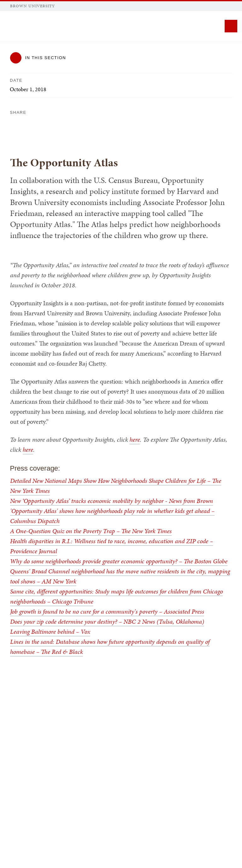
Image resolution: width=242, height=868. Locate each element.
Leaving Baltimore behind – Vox (50, 632)
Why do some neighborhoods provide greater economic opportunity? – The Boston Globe (119, 561)
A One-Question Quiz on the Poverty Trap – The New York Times (91, 531)
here (135, 440)
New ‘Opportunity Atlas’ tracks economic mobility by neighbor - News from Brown (112, 501)
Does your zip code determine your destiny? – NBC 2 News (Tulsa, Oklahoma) (107, 622)
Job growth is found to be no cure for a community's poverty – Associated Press (107, 611)
